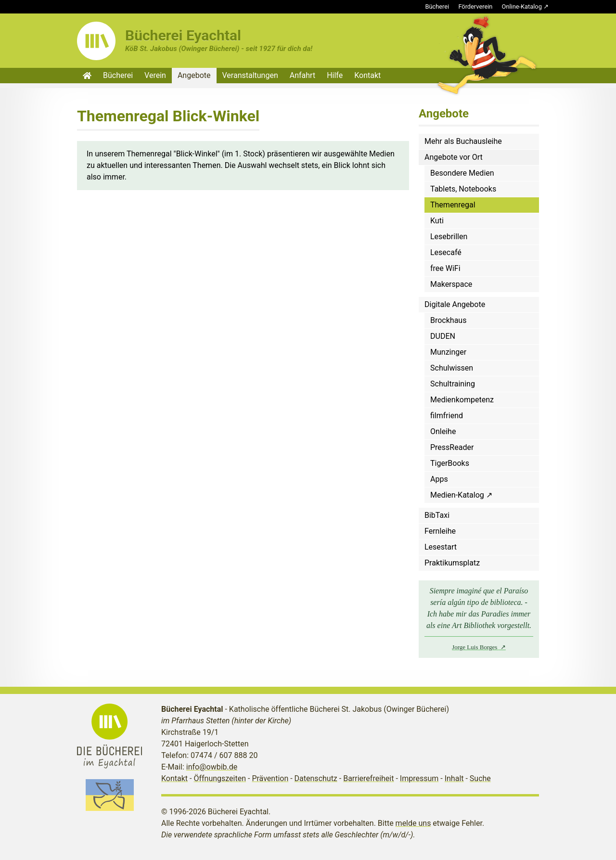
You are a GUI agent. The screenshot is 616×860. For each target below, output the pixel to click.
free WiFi (445, 268)
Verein (155, 75)
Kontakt (367, 75)
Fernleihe (440, 531)
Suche (480, 778)
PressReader (452, 447)
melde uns (413, 823)
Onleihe (443, 431)
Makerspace (451, 284)
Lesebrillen (449, 237)
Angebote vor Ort (454, 157)
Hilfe (335, 75)
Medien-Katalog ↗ (461, 495)
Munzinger (448, 352)
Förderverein (475, 6)
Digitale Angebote (455, 304)
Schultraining (453, 384)
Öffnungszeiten (220, 778)
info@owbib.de (212, 767)
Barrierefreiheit (368, 778)
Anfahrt (302, 75)
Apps (439, 479)
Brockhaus (448, 320)
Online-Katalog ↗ (525, 6)
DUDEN (443, 336)
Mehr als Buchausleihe (463, 141)
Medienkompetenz (462, 400)
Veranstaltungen (250, 75)
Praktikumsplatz (452, 563)
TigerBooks (450, 463)
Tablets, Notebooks (463, 189)
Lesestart (441, 547)
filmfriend (447, 416)
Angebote (194, 75)
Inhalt (454, 778)
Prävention (270, 778)
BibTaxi (437, 515)
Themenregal (453, 205)
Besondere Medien (462, 173)
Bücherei (437, 6)
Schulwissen (452, 368)
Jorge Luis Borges (475, 647)
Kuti (437, 221)
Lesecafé (446, 252)
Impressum (419, 778)
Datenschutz (316, 778)
